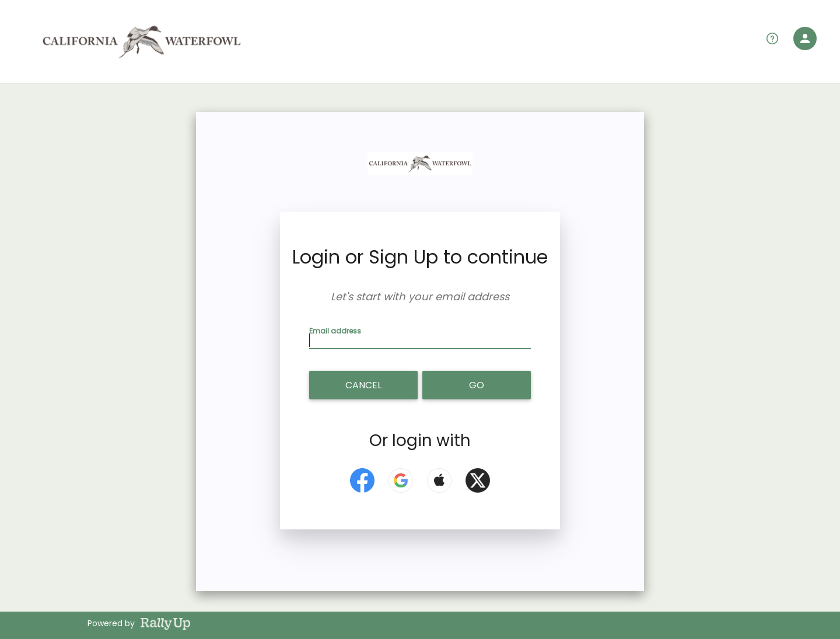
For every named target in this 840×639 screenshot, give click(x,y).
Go (477, 385)
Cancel (363, 385)
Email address (336, 330)
